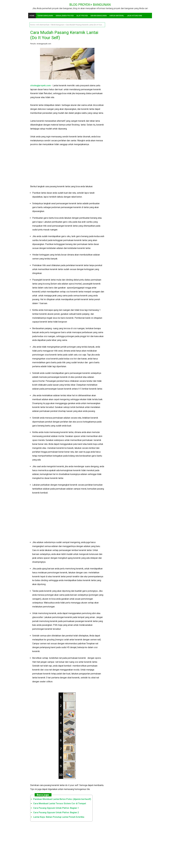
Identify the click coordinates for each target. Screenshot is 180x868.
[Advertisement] (67, 166)
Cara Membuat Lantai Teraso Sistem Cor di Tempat (60, 803)
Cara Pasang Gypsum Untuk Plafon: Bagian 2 (56, 812)
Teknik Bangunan (45, 16)
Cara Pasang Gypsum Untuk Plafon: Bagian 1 (56, 808)
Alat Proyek (82, 16)
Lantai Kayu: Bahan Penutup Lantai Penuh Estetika (59, 817)
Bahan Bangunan (99, 16)
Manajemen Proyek (65, 16)
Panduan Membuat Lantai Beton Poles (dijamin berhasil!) (62, 799)
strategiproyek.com (40, 85)
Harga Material (117, 16)
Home (32, 16)
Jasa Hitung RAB (134, 16)
